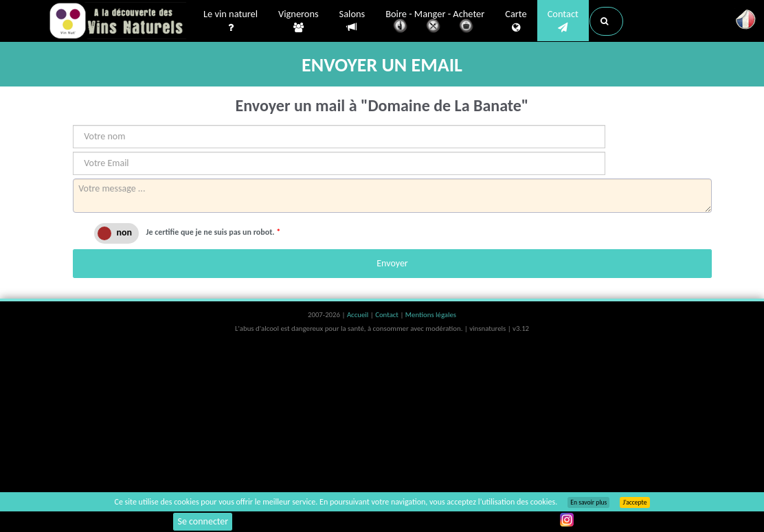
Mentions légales (431, 315)
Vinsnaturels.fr (117, 22)
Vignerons (299, 21)
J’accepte (634, 502)
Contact (563, 21)
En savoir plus (588, 502)
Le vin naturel (231, 21)
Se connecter (203, 521)
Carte (516, 21)
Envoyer (392, 263)
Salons (352, 21)
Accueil (359, 315)
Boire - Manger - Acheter (435, 22)
